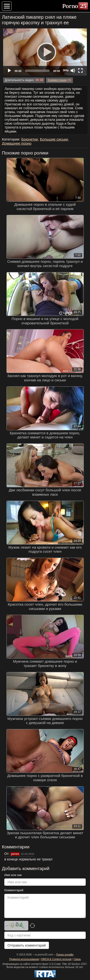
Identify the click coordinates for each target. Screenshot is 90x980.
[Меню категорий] (7, 6)
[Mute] (73, 70)
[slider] (37, 71)
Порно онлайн (65, 954)
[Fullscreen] (80, 70)
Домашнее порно (17, 143)
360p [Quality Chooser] (66, 70)
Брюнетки (30, 139)
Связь (77, 959)
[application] (45, 52)
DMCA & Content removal (56, 959)
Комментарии (57, 80)
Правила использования (24, 959)
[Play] (45, 52)
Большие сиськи (54, 139)
